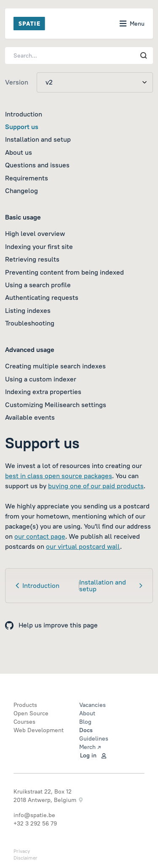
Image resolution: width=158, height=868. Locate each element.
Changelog (21, 191)
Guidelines (94, 738)
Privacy (22, 851)
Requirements (27, 178)
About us (19, 152)
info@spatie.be (34, 815)
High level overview (35, 233)
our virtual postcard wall (83, 546)
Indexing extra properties (43, 392)
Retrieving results (32, 259)
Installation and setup (38, 139)
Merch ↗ (90, 747)
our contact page (40, 536)
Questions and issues (37, 165)
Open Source (31, 713)
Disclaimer (25, 858)
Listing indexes (28, 310)
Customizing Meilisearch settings (56, 405)
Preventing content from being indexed (64, 272)
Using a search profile (38, 285)
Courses (24, 722)
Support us (22, 127)
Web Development (39, 730)
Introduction (24, 114)
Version (17, 82)
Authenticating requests (42, 297)
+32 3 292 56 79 (35, 823)
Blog (85, 722)
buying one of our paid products (96, 486)
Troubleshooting (30, 323)
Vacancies (92, 705)
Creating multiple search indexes (55, 366)
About (87, 713)
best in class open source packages (59, 476)
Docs (86, 730)
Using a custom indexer (41, 379)
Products (25, 705)
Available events (30, 417)
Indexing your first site (39, 246)
